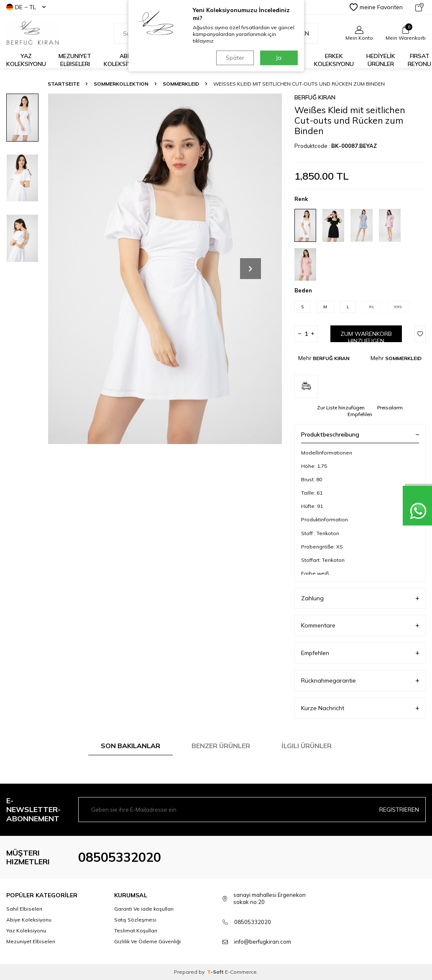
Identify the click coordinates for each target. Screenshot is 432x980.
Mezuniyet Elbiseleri (75, 60)
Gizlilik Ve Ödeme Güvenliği (147, 941)
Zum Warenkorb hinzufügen (366, 336)
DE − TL (26, 7)
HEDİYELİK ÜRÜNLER (381, 60)
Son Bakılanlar (130, 746)
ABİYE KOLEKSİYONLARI (128, 60)
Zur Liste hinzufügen (341, 407)
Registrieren (399, 810)
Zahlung (360, 598)
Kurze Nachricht (360, 708)
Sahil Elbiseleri (24, 909)
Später (235, 58)
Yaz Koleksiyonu (26, 60)
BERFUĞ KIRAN (315, 97)
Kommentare (360, 626)
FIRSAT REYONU (419, 60)
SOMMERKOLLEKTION (121, 84)
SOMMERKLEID (181, 84)
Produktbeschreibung (360, 434)
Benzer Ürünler (221, 746)
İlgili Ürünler (307, 746)
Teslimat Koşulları (136, 930)
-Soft (216, 972)
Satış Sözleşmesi (135, 920)
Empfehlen (360, 414)
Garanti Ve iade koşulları (144, 909)
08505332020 (120, 857)
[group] (165, 269)
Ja (279, 58)
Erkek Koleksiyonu (334, 60)
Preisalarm (390, 407)
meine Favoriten (376, 7)
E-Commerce (241, 972)
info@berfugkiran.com (263, 942)
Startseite (64, 84)
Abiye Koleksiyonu (29, 920)
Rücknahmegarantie (360, 681)
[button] (251, 269)
